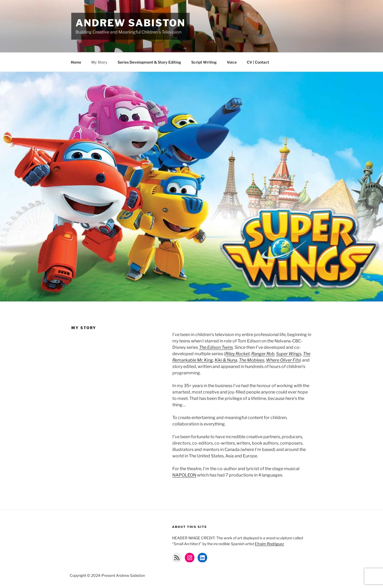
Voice (232, 62)
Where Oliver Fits (283, 360)
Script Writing (204, 62)
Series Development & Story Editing (149, 62)
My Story (99, 62)
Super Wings (289, 354)
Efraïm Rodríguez (269, 544)
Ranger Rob (263, 354)
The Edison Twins (216, 347)
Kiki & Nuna (226, 360)
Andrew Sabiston (130, 23)
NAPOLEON (184, 475)
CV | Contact (258, 62)
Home (76, 62)
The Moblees (252, 360)
